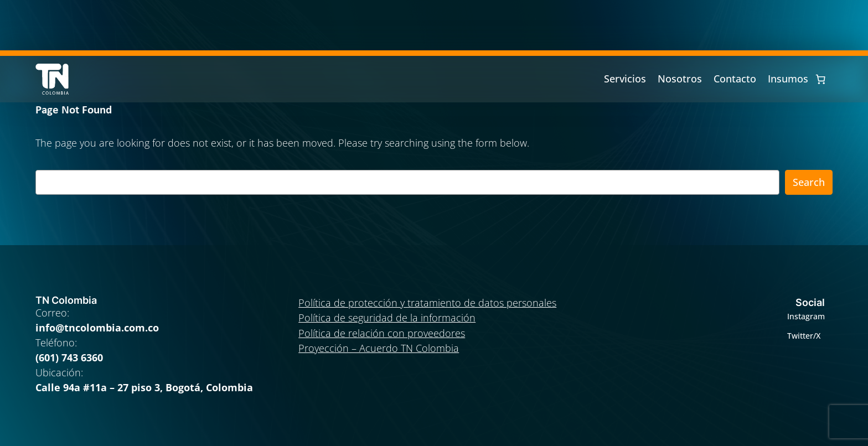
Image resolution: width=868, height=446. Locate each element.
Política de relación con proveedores (382, 333)
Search (809, 182)
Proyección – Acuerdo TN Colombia (379, 348)
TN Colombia (66, 300)
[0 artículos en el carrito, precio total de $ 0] (820, 79)
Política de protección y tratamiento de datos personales (427, 303)
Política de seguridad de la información (387, 318)
